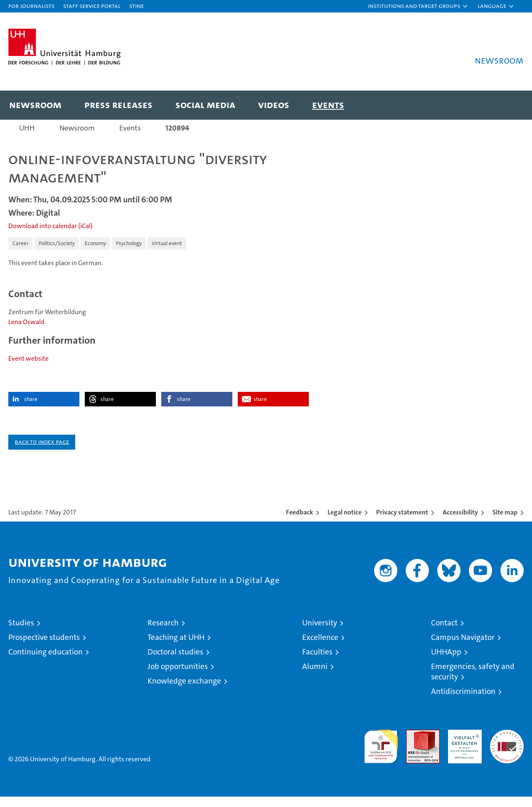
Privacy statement (402, 523)
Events (328, 105)
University (320, 633)
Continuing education (46, 662)
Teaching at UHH (176, 648)
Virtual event (167, 254)
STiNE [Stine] (137, 6)
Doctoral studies (175, 662)
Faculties (317, 662)
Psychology (129, 254)
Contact (444, 633)
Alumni (315, 677)
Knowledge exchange (184, 691)
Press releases (118, 105)
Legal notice (345, 523)
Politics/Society (57, 254)
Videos (274, 105)
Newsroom (35, 105)
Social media (205, 105)
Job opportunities (178, 677)
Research (163, 633)
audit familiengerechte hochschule (381, 753)
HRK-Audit (463, 744)
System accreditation (507, 749)
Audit (414, 744)
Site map (505, 523)
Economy (95, 254)
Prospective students (44, 648)
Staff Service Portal (92, 6)
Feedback (299, 523)
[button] (418, 6)
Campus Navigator (463, 648)
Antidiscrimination (463, 702)
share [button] (31, 410)
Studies (21, 633)
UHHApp (446, 662)
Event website (28, 369)
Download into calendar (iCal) (50, 236)
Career (21, 254)
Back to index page (42, 452)
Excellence (320, 648)
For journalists (31, 6)
